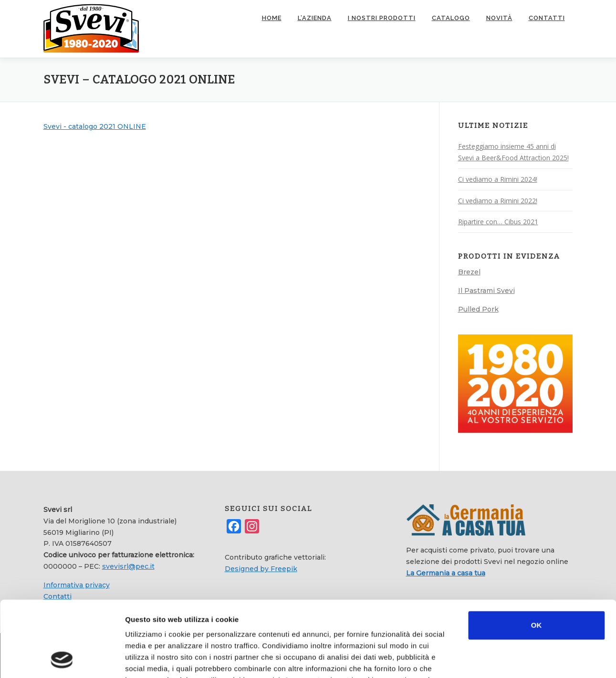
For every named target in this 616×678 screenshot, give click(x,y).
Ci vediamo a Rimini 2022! (498, 201)
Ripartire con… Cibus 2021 (498, 222)
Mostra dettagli (507, 659)
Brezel (469, 272)
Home (272, 18)
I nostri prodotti (382, 18)
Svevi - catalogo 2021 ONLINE (95, 126)
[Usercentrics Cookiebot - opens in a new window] (62, 659)
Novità (499, 18)
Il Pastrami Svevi (486, 291)
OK (537, 554)
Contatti (547, 18)
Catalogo (451, 18)
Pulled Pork (478, 309)
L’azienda (315, 18)
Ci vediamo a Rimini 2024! (498, 179)
